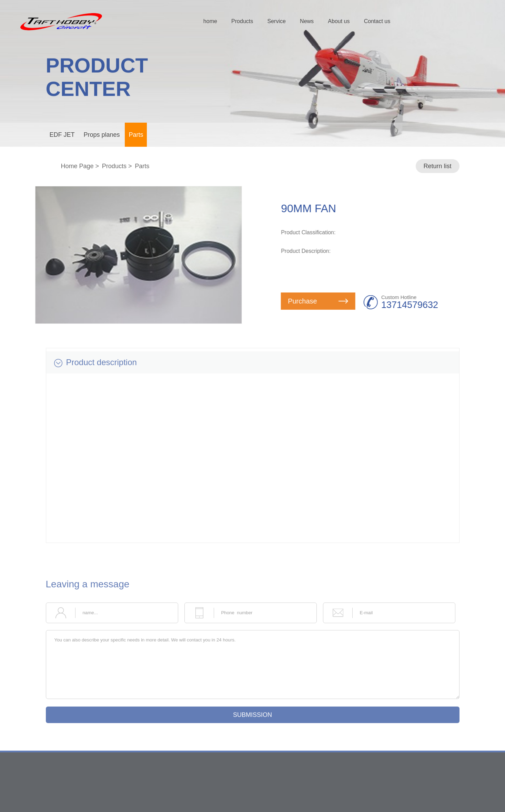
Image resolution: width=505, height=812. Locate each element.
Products (242, 21)
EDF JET (62, 135)
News (307, 21)
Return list (437, 166)
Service (276, 21)
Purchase (320, 301)
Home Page (77, 166)
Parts (136, 135)
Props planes (102, 135)
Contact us (377, 21)
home (210, 21)
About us (339, 21)
